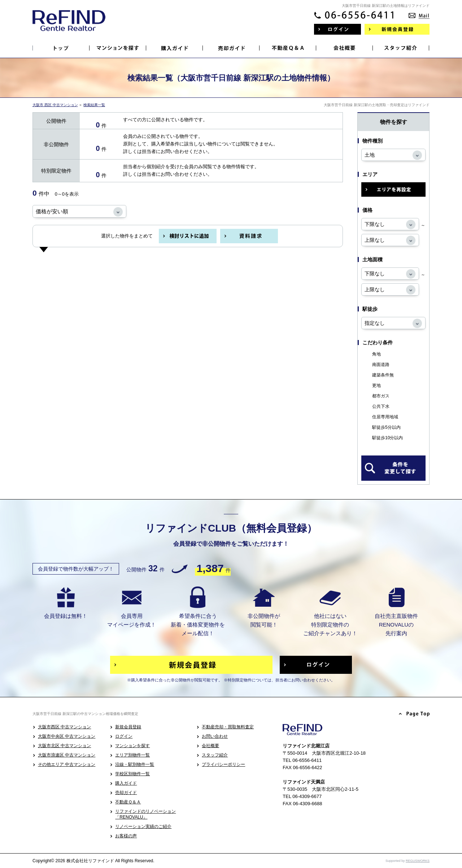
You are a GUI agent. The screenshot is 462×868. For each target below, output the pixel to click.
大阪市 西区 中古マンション (55, 105)
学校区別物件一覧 (132, 774)
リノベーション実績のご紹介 (143, 826)
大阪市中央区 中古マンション (67, 736)
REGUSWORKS (418, 861)
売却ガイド (126, 793)
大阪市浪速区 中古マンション (67, 755)
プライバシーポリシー (223, 764)
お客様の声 (126, 836)
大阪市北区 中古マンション (64, 746)
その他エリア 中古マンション (67, 764)
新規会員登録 (128, 727)
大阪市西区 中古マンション (64, 727)
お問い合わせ (215, 736)
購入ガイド (126, 783)
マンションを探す (132, 746)
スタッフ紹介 (215, 755)
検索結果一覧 (94, 105)
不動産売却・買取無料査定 (228, 727)
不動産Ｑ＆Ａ (128, 802)
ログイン (124, 736)
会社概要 (210, 746)
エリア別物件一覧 (132, 755)
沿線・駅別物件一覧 (135, 764)
